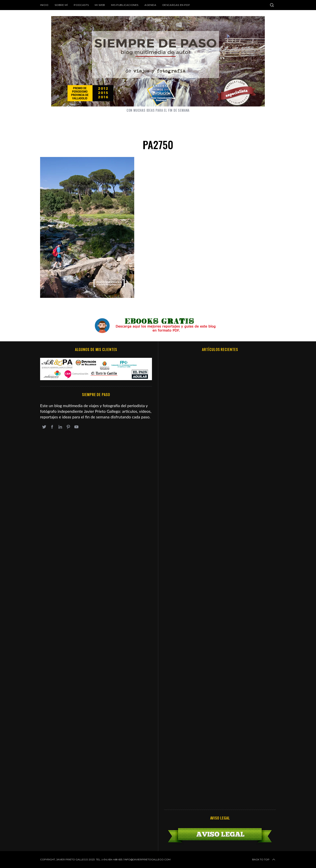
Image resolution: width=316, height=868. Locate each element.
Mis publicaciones (125, 5)
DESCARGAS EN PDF (176, 5)
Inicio (44, 5)
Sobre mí (61, 5)
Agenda (150, 5)
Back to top (264, 860)
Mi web (100, 5)
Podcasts (81, 5)
